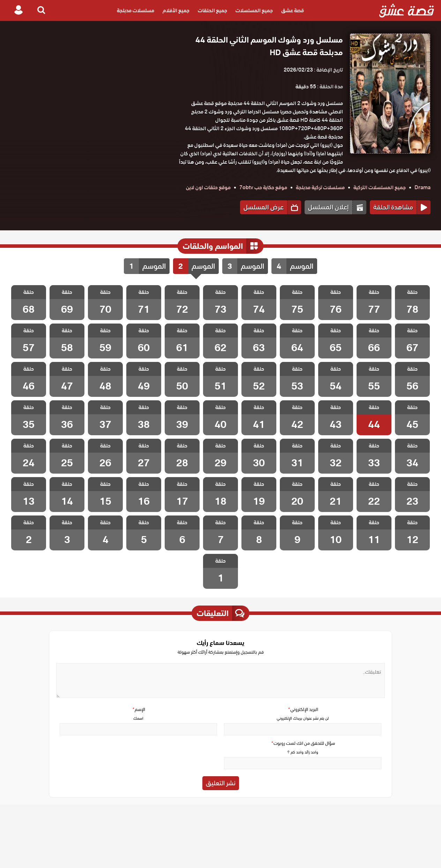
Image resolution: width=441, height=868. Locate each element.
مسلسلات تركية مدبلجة (320, 187)
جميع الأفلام (176, 10)
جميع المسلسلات (254, 10)
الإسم (139, 709)
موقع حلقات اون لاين (208, 187)
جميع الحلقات (212, 10)
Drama (423, 187)
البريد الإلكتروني (303, 709)
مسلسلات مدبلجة (136, 10)
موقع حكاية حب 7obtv (263, 187)
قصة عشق (293, 10)
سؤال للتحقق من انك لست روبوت (303, 743)
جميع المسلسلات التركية (380, 187)
